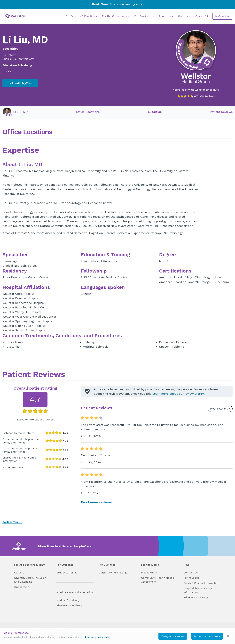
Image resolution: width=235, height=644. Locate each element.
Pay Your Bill (191, 578)
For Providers (144, 16)
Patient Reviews (221, 112)
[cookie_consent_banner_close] (228, 636)
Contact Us (191, 573)
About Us (166, 16)
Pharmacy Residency (70, 605)
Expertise (155, 112)
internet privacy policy (98, 637)
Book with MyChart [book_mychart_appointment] (20, 83)
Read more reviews (96, 502)
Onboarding (22, 587)
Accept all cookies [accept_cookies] (207, 636)
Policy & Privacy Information (201, 583)
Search (202, 16)
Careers (184, 16)
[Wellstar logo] (15, 16)
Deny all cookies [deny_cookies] (173, 636)
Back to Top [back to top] (12, 522)
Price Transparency (196, 597)
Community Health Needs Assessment (157, 580)
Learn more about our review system (178, 394)
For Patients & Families (81, 16)
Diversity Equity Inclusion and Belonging (30, 580)
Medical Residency (68, 600)
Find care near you (117, 4)
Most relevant (219, 409)
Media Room (149, 573)
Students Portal (67, 573)
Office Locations (88, 112)
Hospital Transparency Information (198, 590)
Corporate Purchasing (113, 573)
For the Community (116, 16)
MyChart (222, 16)
